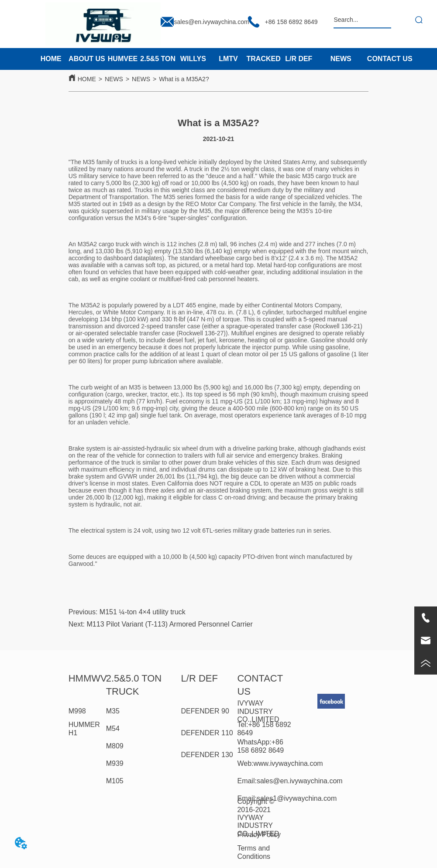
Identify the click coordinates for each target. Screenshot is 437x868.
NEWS (114, 79)
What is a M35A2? (184, 79)
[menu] (175, 59)
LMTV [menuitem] (228, 59)
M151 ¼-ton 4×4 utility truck (143, 612)
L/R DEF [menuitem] (299, 59)
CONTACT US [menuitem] (390, 59)
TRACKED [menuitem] (264, 59)
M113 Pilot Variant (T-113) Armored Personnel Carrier (170, 624)
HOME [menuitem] (51, 59)
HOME (87, 79)
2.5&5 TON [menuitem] (158, 59)
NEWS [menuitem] (341, 59)
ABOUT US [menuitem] (87, 59)
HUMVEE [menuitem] (123, 59)
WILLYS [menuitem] (193, 59)
